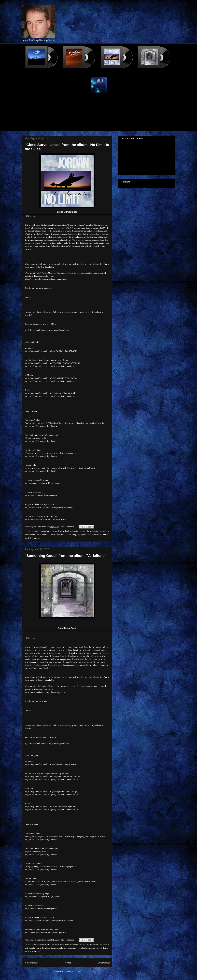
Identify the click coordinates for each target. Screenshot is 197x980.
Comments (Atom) (73, 971)
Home (68, 963)
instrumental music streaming (64, 535)
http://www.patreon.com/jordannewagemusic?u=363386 (49, 507)
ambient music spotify (79, 531)
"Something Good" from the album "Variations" (65, 556)
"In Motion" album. (41, 234)
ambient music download (58, 531)
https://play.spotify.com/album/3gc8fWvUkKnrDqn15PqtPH (51, 351)
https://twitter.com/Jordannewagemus (41, 495)
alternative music (39, 531)
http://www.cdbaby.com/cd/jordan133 (41, 441)
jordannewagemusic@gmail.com (55, 330)
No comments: (68, 527)
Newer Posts (31, 963)
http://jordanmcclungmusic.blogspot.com (42, 483)
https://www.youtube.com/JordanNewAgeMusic (45, 519)
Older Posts (104, 963)
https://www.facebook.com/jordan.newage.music (46, 279)
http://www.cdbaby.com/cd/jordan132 (41, 456)
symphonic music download (90, 535)
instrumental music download (37, 535)
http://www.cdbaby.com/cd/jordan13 (40, 471)
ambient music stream (99, 531)
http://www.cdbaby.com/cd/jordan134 (41, 426)
